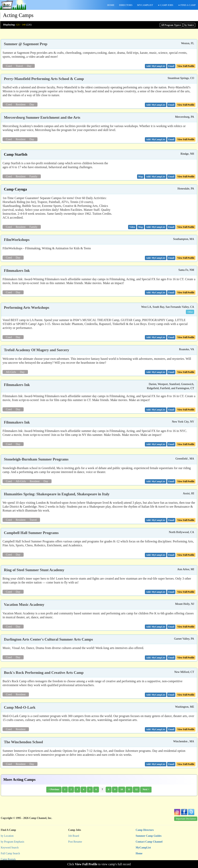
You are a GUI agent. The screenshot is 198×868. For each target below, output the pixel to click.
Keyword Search (10, 848)
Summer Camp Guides (149, 836)
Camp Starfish (16, 154)
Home (139, 853)
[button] (171, 66)
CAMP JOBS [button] (166, 5)
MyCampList (143, 848)
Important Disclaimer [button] (186, 819)
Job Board (74, 836)
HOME (111, 5)
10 (122, 789)
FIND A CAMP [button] (187, 5)
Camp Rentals (8, 859)
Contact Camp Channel (149, 842)
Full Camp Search (10, 853)
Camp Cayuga (15, 189)
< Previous (54, 789)
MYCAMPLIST (145, 5)
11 (129, 789)
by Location (7, 836)
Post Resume (75, 842)
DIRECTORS (126, 5)
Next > (146, 789)
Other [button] (190, 312)
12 (136, 789)
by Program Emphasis (12, 842)
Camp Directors (145, 830)
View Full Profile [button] (186, 66)
